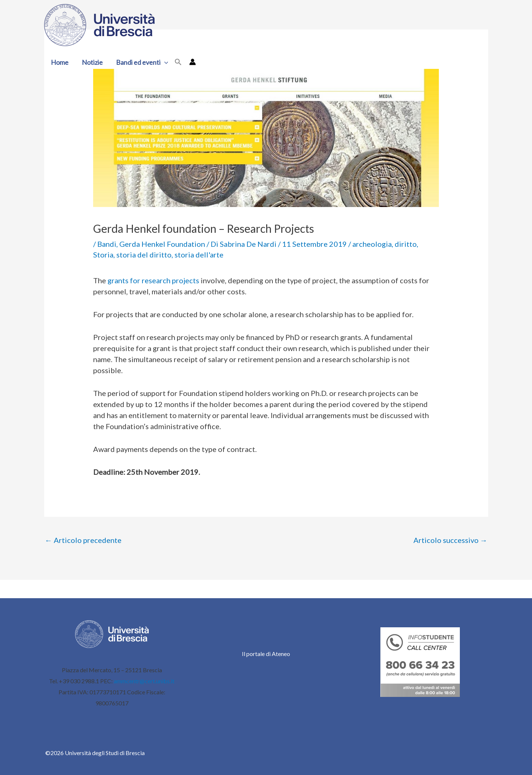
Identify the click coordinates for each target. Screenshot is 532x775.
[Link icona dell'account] (193, 62)
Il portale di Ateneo (266, 654)
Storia (103, 255)
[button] (164, 62)
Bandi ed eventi (142, 62)
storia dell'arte (199, 255)
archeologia (372, 244)
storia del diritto (144, 255)
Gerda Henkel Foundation (162, 244)
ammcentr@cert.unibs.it (144, 681)
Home (60, 62)
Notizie (92, 62)
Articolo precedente (83, 540)
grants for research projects (153, 280)
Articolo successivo (450, 540)
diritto (406, 244)
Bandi (107, 244)
